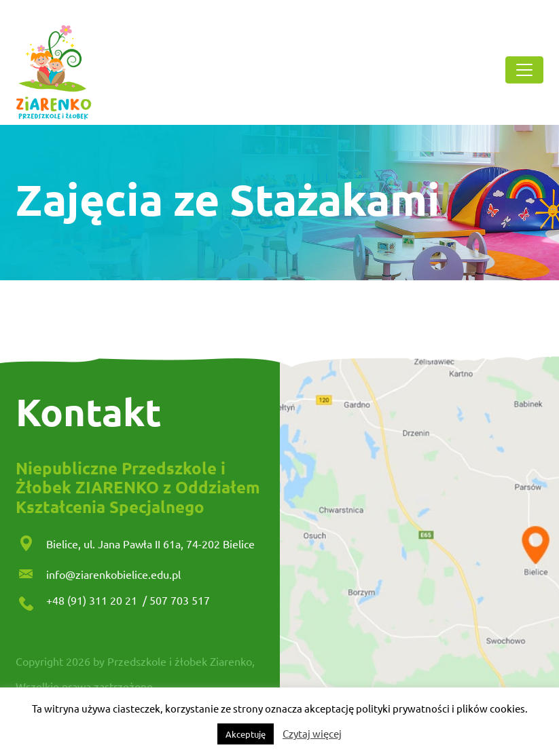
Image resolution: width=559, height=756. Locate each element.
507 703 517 (180, 600)
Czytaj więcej (312, 733)
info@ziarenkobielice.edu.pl (113, 574)
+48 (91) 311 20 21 (93, 600)
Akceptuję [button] (246, 734)
